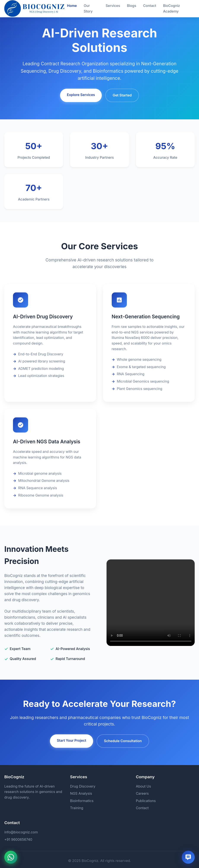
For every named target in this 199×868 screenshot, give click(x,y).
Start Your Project (72, 740)
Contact (150, 6)
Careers (142, 793)
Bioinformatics (82, 801)
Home (72, 6)
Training (77, 808)
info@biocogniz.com (21, 832)
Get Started (122, 95)
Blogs (132, 6)
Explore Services (81, 95)
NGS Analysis (81, 793)
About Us (143, 786)
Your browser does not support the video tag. (151, 603)
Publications (146, 801)
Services (113, 6)
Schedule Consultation (123, 741)
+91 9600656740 (18, 839)
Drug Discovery (83, 786)
